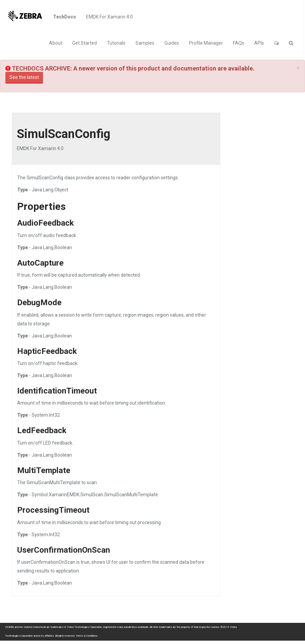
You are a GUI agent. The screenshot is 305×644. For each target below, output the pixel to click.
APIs (259, 43)
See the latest (24, 77)
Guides (172, 43)
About (56, 43)
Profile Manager (206, 43)
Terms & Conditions (87, 636)
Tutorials (116, 43)
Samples (145, 43)
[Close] (298, 68)
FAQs (239, 43)
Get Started (85, 43)
